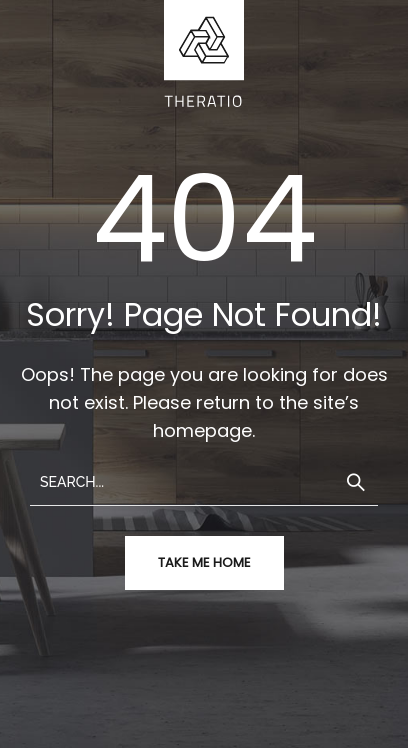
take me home (204, 562)
